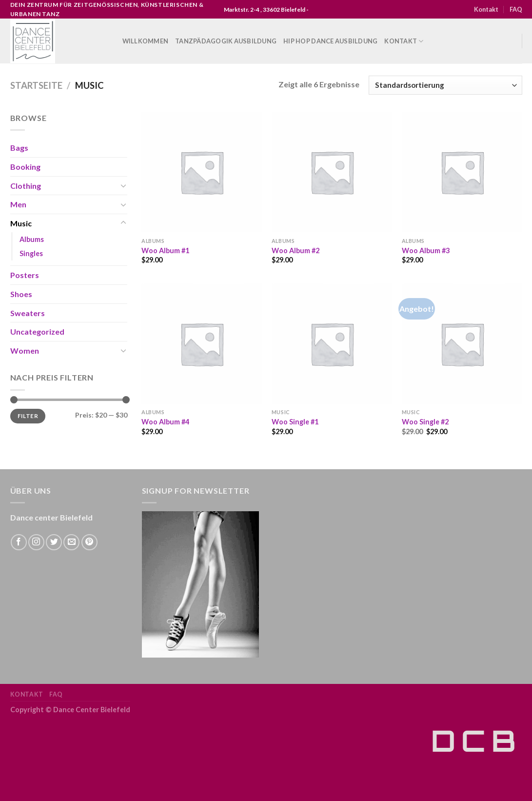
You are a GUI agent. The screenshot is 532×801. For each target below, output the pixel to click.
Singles (31, 253)
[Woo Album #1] (202, 172)
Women (25, 350)
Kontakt (486, 9)
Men (18, 204)
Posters (25, 275)
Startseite (36, 85)
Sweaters (28, 313)
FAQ (516, 9)
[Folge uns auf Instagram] (36, 542)
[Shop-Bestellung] (445, 85)
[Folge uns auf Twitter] (54, 542)
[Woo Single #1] (332, 344)
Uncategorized (37, 331)
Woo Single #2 (425, 422)
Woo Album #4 (165, 422)
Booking (25, 167)
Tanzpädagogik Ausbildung (226, 41)
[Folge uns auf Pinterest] (89, 542)
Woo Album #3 (426, 250)
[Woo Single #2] (462, 344)
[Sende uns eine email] (71, 542)
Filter (28, 416)
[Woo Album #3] (462, 172)
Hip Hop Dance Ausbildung (330, 41)
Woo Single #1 (295, 422)
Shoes (21, 294)
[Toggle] (123, 185)
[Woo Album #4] (202, 344)
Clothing (26, 186)
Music (21, 223)
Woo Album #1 (165, 250)
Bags (19, 148)
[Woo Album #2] (332, 172)
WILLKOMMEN (146, 41)
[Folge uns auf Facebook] (19, 542)
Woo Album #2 (296, 250)
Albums (32, 239)
